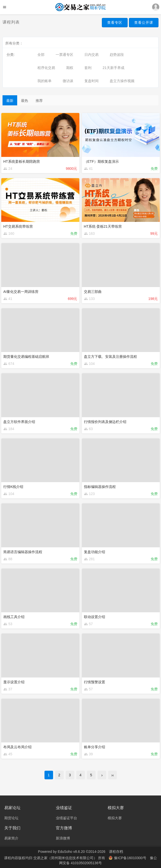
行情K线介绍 (13, 487)
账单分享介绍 (95, 747)
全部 (41, 55)
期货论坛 (11, 818)
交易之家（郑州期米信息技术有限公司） (66, 858)
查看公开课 (144, 22)
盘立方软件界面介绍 (19, 422)
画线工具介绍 (14, 617)
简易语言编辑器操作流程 (23, 552)
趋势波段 (117, 55)
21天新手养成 (113, 68)
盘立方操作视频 (122, 81)
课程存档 (116, 852)
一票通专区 (64, 55)
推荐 (39, 101)
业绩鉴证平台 (66, 818)
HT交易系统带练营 (18, 226)
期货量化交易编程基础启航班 (26, 357)
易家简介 (11, 838)
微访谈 (68, 81)
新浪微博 (63, 838)
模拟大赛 (115, 818)
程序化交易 (46, 68)
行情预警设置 (95, 682)
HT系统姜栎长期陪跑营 (22, 161)
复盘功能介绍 (95, 552)
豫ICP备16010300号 (128, 858)
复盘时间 (91, 81)
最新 (10, 101)
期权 (70, 68)
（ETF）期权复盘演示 (101, 161)
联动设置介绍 (95, 617)
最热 (25, 101)
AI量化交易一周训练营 (21, 292)
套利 (88, 68)
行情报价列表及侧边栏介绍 (105, 422)
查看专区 (115, 22)
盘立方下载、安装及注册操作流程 (110, 357)
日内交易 (91, 55)
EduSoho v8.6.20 (71, 852)
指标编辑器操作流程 (100, 487)
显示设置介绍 (14, 682)
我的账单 (44, 81)
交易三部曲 (93, 292)
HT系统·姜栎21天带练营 (103, 226)
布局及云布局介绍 (17, 747)
